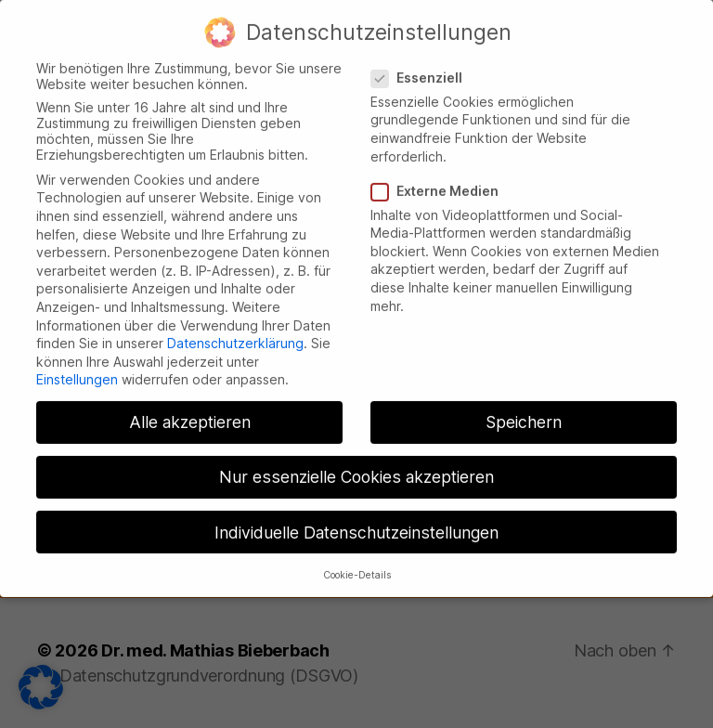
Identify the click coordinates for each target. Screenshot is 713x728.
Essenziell (423, 63)
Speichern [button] (524, 408)
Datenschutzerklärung (235, 328)
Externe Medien (441, 176)
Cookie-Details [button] (357, 560)
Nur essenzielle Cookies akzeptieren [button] (356, 463)
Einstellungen (77, 365)
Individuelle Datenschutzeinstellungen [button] (356, 518)
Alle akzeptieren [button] (190, 408)
